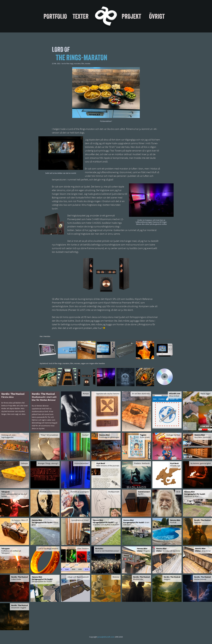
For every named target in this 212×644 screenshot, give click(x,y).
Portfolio (55, 16)
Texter (81, 16)
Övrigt (157, 16)
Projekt (131, 16)
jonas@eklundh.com (106, 637)
